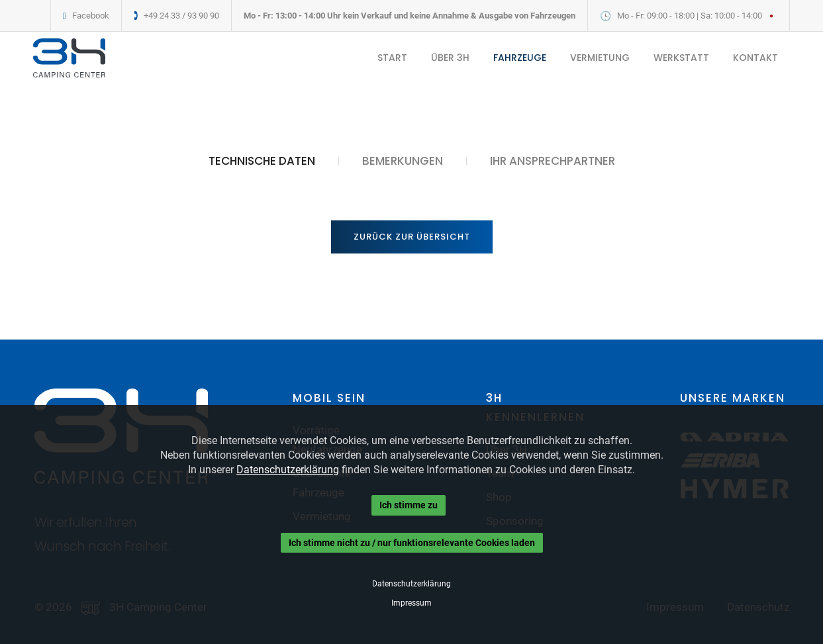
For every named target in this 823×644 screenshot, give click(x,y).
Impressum (411, 603)
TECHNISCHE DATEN (262, 161)
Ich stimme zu (409, 505)
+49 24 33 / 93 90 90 (181, 16)
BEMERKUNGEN (403, 161)
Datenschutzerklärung (288, 470)
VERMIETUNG (600, 58)
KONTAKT (755, 58)
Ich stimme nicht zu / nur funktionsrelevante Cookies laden (412, 543)
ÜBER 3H (450, 58)
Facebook (91, 16)
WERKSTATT (681, 58)
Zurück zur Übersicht (412, 237)
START (392, 58)
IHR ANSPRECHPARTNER (553, 161)
